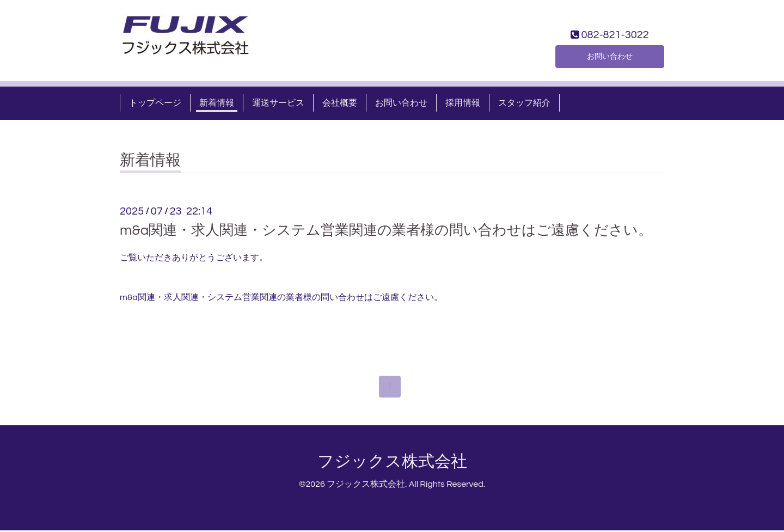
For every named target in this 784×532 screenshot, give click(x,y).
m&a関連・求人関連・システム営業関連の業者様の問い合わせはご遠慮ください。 (386, 230)
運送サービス (278, 103)
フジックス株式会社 (392, 463)
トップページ (155, 103)
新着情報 (217, 103)
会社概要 (340, 103)
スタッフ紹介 (524, 103)
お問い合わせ (610, 55)
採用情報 (463, 103)
